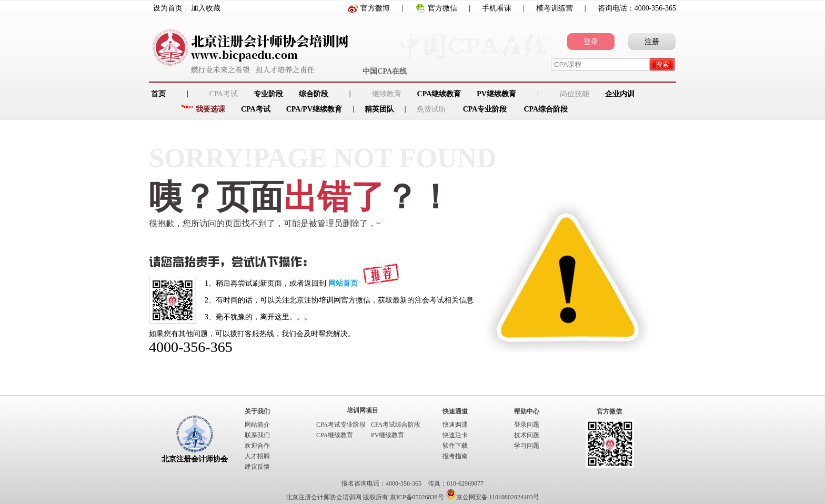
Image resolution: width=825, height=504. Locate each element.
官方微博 (375, 8)
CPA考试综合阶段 (396, 425)
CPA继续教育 (439, 94)
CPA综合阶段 (546, 109)
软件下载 (455, 446)
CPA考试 (256, 109)
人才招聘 (257, 456)
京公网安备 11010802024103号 (493, 497)
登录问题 (527, 425)
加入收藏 (206, 8)
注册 (652, 42)
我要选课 (210, 109)
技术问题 (527, 435)
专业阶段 (268, 94)
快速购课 (455, 425)
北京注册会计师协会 (195, 459)
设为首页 (168, 8)
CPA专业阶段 (485, 109)
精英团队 (379, 109)
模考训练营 (555, 8)
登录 (591, 42)
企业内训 (620, 94)
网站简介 (257, 425)
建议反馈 (257, 467)
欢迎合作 (257, 446)
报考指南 (455, 456)
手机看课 (497, 8)
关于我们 (257, 411)
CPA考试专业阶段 (341, 425)
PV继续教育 (496, 94)
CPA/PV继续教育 (314, 109)
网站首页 (343, 283)
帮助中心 (527, 411)
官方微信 (442, 8)
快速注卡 (455, 435)
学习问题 (527, 446)
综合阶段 (314, 94)
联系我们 (257, 435)
